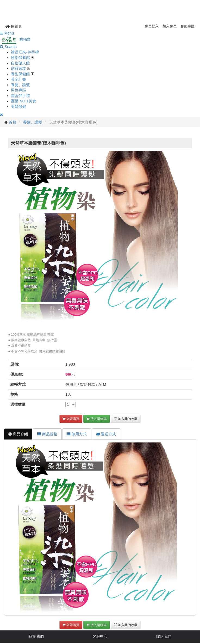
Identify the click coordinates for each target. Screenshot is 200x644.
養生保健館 (21, 74)
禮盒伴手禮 (20, 96)
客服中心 (100, 636)
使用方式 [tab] (77, 434)
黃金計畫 (18, 79)
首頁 (12, 122)
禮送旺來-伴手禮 (25, 52)
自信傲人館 (20, 63)
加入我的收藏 (126, 419)
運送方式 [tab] (106, 434)
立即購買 (71, 419)
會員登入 (152, 26)
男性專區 (18, 90)
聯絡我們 (164, 636)
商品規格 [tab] (47, 434)
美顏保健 (18, 106)
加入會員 (170, 26)
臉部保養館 (21, 58)
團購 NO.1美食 (24, 101)
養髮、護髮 (20, 85)
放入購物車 (96, 419)
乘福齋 (15, 39)
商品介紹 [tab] (18, 434)
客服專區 (187, 26)
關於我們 (36, 636)
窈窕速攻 (19, 68)
